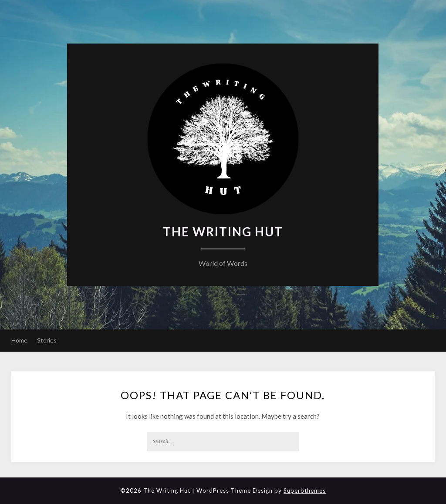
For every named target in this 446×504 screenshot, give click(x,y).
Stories (47, 340)
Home (19, 340)
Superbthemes (305, 491)
